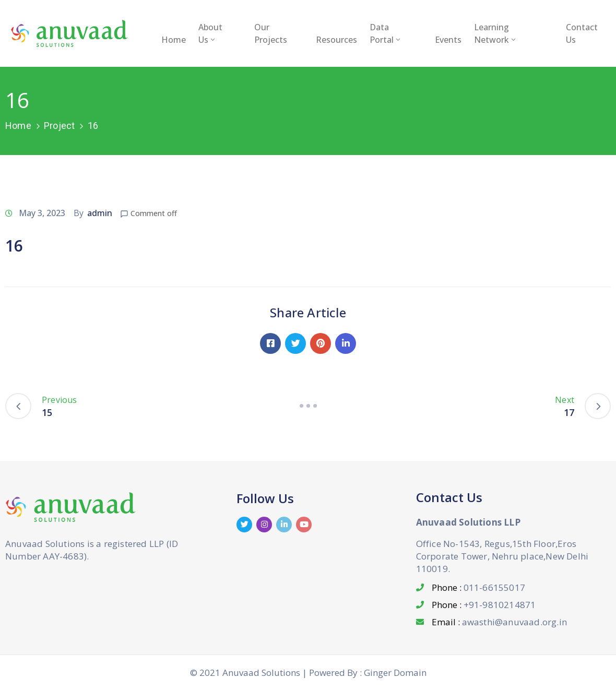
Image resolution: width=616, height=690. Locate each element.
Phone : (478, 587)
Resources (336, 40)
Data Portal (386, 33)
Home (174, 40)
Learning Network (496, 33)
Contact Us (582, 33)
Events (448, 40)
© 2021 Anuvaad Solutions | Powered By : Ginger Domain (308, 673)
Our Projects (271, 33)
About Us (210, 33)
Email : (499, 622)
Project (59, 126)
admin (100, 213)
